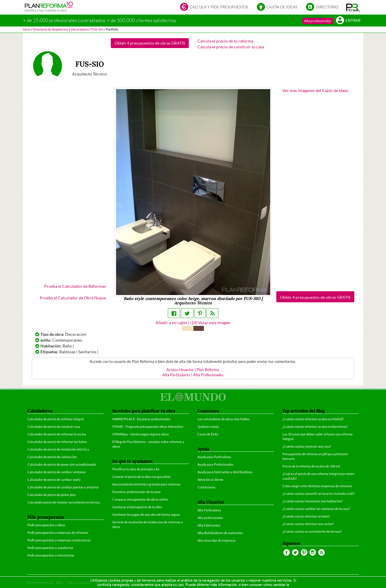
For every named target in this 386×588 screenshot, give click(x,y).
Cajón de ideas (277, 7)
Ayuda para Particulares (214, 457)
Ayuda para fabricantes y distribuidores (225, 472)
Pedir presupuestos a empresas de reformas (58, 533)
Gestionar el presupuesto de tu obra (137, 507)
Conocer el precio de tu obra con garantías (142, 477)
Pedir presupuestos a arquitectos (50, 548)
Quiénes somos (208, 427)
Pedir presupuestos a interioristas (51, 555)
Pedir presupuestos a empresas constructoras (59, 540)
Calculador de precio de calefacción (52, 457)
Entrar (348, 21)
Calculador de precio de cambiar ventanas (57, 472)
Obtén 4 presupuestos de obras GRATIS (150, 43)
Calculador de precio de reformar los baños (57, 442)
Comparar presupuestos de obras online (140, 499)
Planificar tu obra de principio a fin (136, 469)
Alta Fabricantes (209, 525)
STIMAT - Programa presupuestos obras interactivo (148, 427)
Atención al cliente (210, 480)
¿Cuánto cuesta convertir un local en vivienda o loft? (319, 493)
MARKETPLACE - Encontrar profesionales (141, 419)
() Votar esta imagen (210, 323)
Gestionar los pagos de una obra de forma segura (146, 514)
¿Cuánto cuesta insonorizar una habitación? (313, 501)
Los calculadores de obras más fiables (224, 419)
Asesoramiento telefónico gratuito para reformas (146, 484)
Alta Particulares (176, 375)
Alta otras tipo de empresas (217, 540)
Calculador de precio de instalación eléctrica (58, 449)
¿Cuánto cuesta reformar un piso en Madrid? (313, 419)
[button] (353, 7)
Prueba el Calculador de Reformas (75, 286)
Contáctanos (207, 487)
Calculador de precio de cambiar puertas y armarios (63, 487)
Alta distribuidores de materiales (220, 533)
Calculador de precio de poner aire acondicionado (62, 464)
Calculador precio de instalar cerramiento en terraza (64, 502)
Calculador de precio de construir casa (54, 427)
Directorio (322, 7)
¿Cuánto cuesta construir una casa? (307, 446)
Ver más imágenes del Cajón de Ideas (315, 90)
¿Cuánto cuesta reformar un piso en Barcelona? (315, 427)
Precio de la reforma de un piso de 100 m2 (311, 466)
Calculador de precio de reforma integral (56, 419)
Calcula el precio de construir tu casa (231, 47)
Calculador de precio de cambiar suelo (54, 480)
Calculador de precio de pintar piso (51, 495)
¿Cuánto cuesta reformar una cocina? (308, 524)
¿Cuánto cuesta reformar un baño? (306, 516)
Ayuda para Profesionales (216, 464)
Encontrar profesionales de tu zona (136, 492)
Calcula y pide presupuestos (214, 7)
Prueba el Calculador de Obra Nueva (73, 298)
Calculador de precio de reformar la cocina (57, 434)
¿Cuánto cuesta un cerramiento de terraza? (312, 531)
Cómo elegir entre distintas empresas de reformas (317, 486)
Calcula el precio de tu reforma (225, 41)
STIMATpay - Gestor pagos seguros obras (141, 434)
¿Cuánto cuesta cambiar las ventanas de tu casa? (316, 509)
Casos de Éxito (208, 434)
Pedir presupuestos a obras (46, 525)
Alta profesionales (318, 21)
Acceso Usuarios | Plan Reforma (193, 370)
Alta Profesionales (208, 375)
